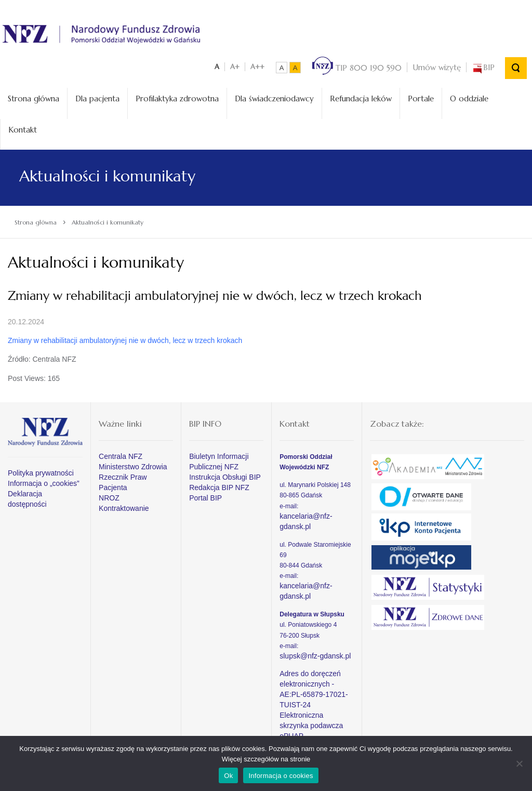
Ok (228, 776)
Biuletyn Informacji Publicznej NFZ (219, 459)
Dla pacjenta (97, 96)
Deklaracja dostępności (27, 497)
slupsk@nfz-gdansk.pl (315, 653)
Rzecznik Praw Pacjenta (123, 480)
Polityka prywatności (41, 471)
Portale (421, 96)
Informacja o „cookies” (44, 481)
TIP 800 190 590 (357, 65)
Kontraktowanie (124, 506)
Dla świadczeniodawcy (274, 96)
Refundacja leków (361, 96)
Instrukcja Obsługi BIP (225, 475)
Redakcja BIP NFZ (219, 485)
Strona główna (34, 96)
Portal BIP (205, 496)
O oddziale (469, 96)
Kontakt (23, 127)
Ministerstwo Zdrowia (133, 465)
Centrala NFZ (121, 454)
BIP (483, 65)
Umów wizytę (437, 65)
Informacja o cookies (281, 776)
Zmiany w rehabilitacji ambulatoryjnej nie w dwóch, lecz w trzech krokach (125, 338)
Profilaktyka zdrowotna (177, 96)
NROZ (109, 496)
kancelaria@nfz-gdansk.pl (306, 519)
